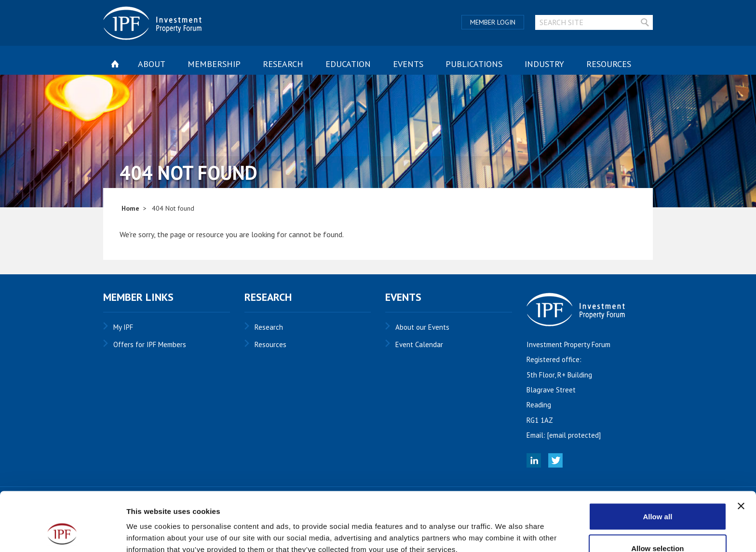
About (152, 64)
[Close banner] (741, 453)
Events (408, 64)
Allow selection (657, 495)
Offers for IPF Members (150, 344)
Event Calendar (419, 344)
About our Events (422, 327)
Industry (544, 64)
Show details (506, 527)
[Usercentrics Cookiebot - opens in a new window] (62, 533)
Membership (214, 64)
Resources (609, 64)
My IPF (123, 327)
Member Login (493, 22)
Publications (474, 64)
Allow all (657, 463)
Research (283, 64)
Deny (658, 526)
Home (130, 208)
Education (348, 64)
